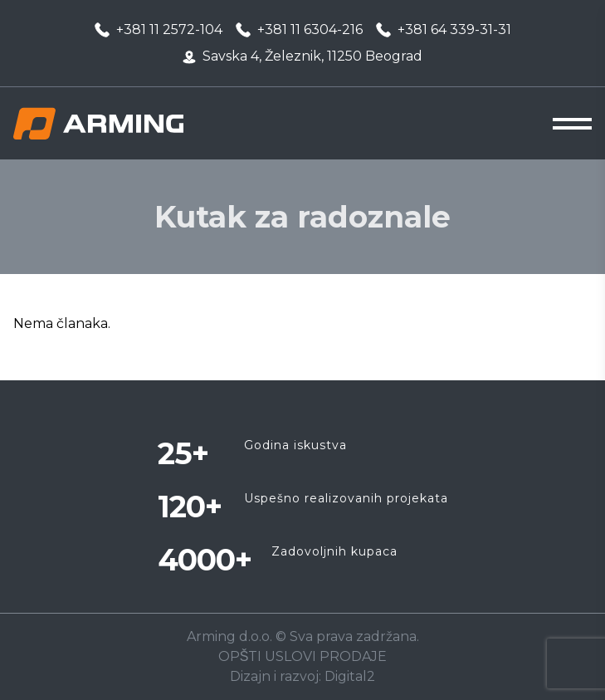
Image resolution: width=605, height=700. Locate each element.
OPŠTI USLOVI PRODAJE (303, 656)
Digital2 (350, 676)
